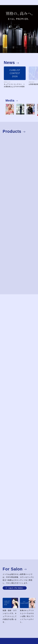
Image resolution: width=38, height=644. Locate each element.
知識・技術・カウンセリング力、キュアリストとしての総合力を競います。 (10, 613)
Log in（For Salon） (16, 588)
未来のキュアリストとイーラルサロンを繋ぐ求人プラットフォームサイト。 (28, 613)
